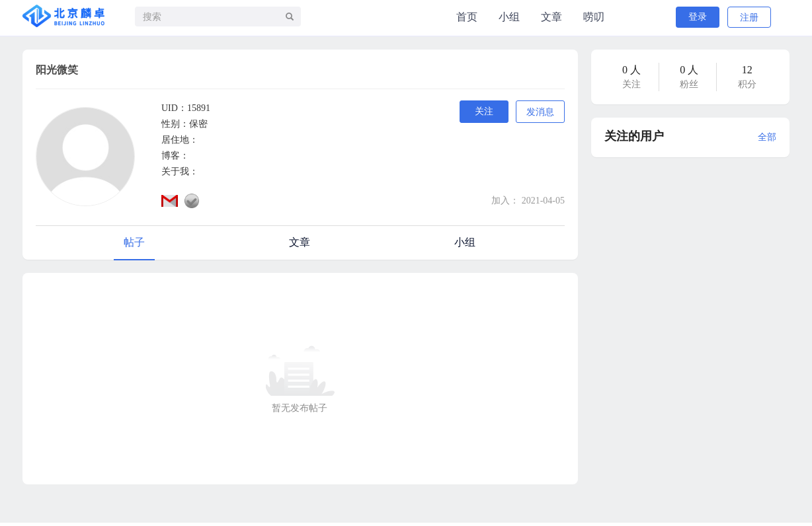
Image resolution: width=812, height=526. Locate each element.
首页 (467, 17)
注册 (749, 18)
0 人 (631, 70)
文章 (551, 17)
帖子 (134, 242)
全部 (767, 137)
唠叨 (594, 17)
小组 (509, 17)
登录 (698, 17)
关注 (484, 111)
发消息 (540, 112)
